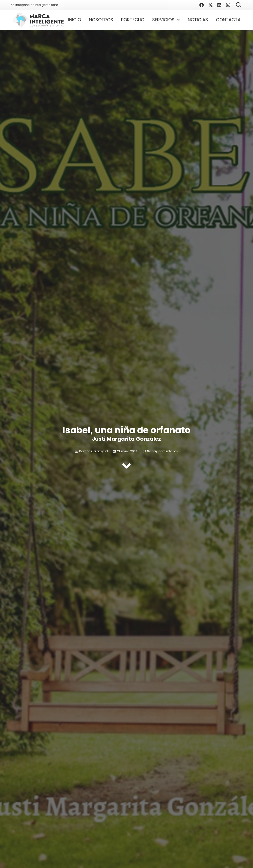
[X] (211, 5)
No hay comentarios (162, 451)
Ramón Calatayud (94, 451)
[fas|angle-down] (126, 466)
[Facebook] (202, 5)
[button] (177, 20)
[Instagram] (228, 5)
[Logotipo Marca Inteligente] (38, 20)
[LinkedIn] (219, 5)
